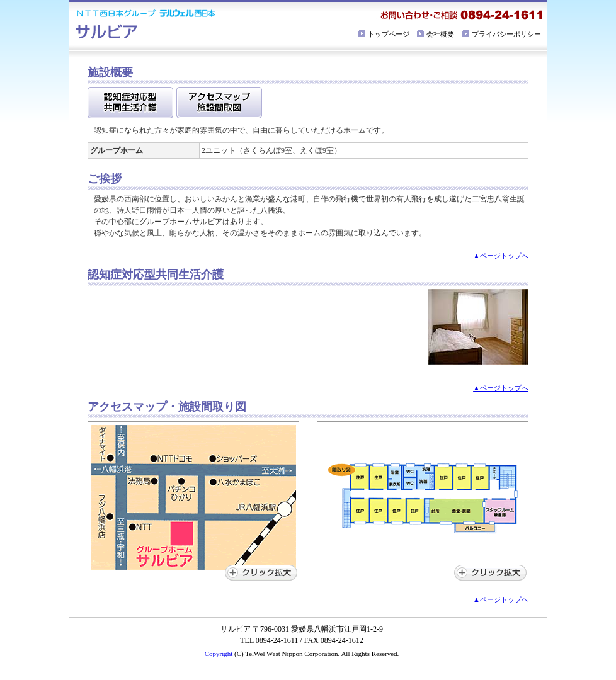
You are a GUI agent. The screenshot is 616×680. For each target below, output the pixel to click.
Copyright (219, 654)
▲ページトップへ (501, 256)
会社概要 (440, 34)
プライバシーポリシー (506, 34)
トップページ (389, 34)
